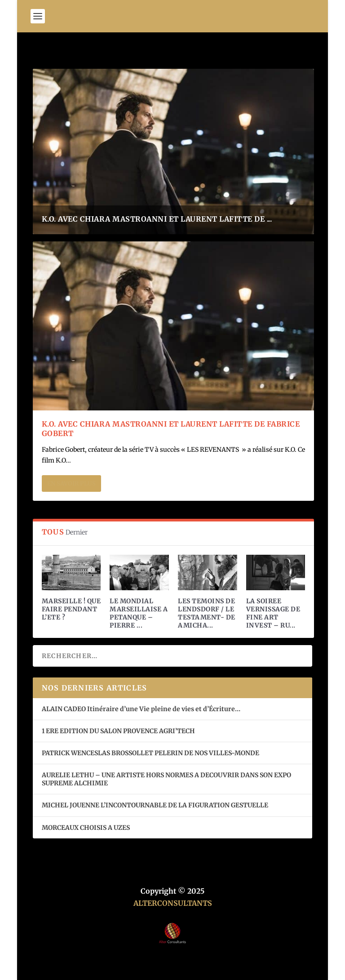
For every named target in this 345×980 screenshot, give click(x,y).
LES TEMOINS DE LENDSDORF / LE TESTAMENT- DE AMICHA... (207, 613)
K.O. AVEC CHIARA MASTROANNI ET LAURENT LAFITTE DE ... (157, 219)
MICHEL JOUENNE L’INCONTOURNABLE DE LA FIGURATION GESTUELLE (155, 805)
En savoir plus (71, 483)
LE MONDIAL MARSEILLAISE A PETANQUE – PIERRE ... (139, 613)
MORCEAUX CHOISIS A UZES (86, 828)
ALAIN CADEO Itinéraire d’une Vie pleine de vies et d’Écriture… (142, 709)
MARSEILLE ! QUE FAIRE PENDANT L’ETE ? (71, 609)
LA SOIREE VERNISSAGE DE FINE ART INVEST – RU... (273, 613)
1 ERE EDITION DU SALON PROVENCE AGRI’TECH (118, 731)
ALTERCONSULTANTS (173, 903)
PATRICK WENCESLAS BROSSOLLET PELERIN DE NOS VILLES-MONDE (150, 753)
